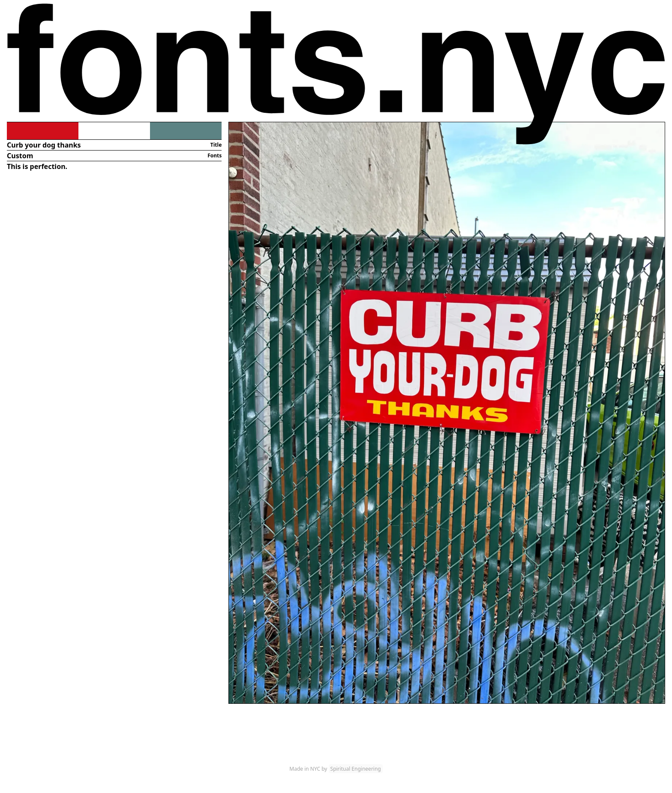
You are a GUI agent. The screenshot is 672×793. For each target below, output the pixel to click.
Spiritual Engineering (356, 769)
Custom (20, 156)
